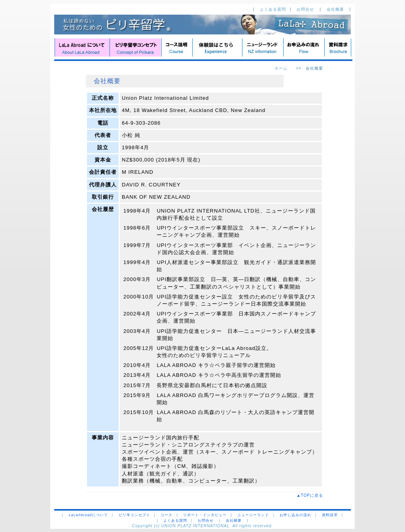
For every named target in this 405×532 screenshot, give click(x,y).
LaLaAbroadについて (88, 515)
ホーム (281, 68)
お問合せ (306, 9)
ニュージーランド (253, 515)
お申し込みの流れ (295, 515)
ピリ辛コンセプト (134, 515)
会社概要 (336, 9)
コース (167, 515)
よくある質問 (273, 9)
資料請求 (330, 515)
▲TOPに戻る (312, 495)
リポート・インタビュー (205, 515)
